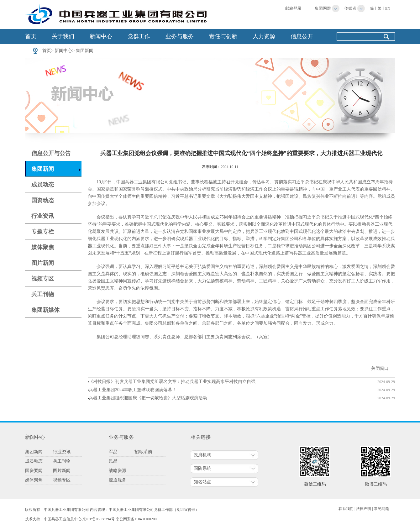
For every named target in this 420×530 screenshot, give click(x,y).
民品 (113, 461)
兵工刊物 (43, 294)
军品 (113, 452)
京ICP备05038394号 (99, 519)
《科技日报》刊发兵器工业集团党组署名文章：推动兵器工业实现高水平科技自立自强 (172, 382)
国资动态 (43, 200)
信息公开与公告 (51, 153)
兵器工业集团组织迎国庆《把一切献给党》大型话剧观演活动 (148, 398)
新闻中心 (101, 36)
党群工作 (139, 36)
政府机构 (202, 455)
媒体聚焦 (43, 247)
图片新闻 (43, 263)
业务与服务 (180, 36)
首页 (31, 36)
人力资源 (264, 36)
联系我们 (346, 509)
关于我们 (63, 36)
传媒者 (350, 8)
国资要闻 (34, 471)
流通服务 (118, 480)
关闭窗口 (380, 368)
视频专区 (43, 279)
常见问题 (381, 509)
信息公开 (302, 36)
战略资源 (118, 471)
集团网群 (323, 8)
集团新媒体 (45, 310)
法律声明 (364, 509)
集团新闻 (85, 51)
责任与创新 (223, 36)
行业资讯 (43, 216)
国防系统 (202, 468)
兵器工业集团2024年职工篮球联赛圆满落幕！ (133, 390)
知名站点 (202, 482)
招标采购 (143, 452)
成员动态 (43, 185)
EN (388, 8)
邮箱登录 (293, 8)
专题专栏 (43, 232)
